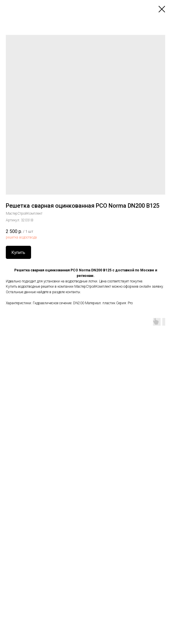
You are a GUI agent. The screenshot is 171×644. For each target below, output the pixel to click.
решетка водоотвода (21, 237)
